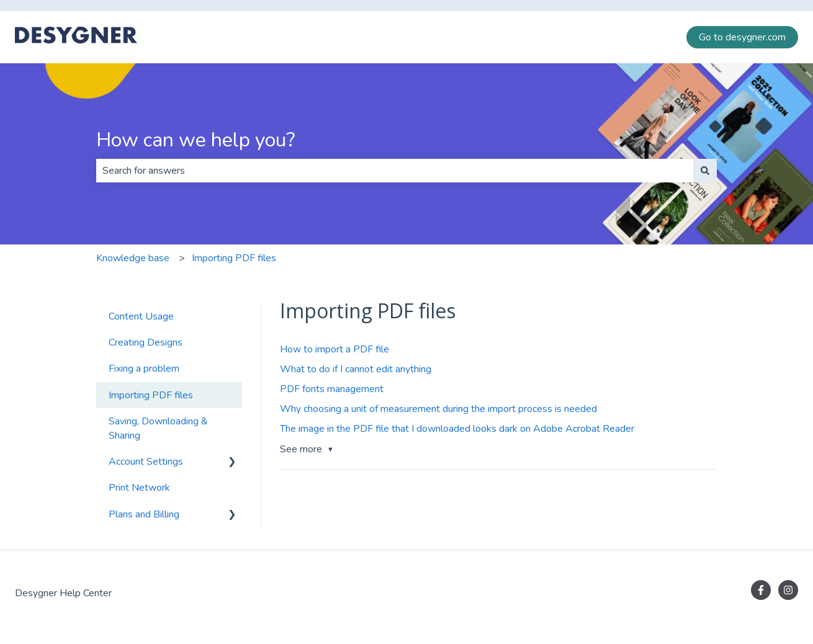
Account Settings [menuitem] (146, 462)
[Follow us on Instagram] (788, 590)
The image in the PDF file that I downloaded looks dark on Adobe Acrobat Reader (457, 429)
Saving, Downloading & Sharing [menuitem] (158, 428)
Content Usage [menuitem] (141, 316)
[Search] (705, 171)
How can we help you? (195, 140)
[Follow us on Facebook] (761, 590)
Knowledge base (133, 258)
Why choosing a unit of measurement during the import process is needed (438, 409)
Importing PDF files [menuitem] (151, 395)
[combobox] (395, 171)
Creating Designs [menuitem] (146, 342)
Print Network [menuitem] (139, 488)
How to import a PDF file (335, 349)
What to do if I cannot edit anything (356, 369)
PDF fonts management (332, 389)
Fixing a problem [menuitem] (144, 369)
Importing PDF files (234, 258)
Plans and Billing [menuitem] (144, 514)
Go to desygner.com (742, 37)
